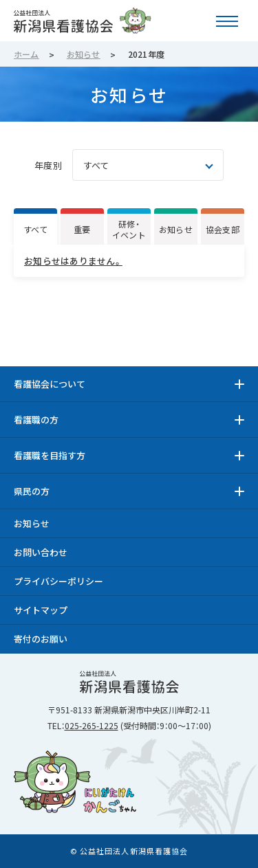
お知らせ (32, 523)
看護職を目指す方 (50, 455)
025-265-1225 (92, 725)
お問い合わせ (41, 552)
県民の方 (32, 491)
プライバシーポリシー (58, 581)
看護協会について (50, 384)
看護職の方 (36, 420)
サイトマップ (41, 610)
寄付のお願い (41, 639)
